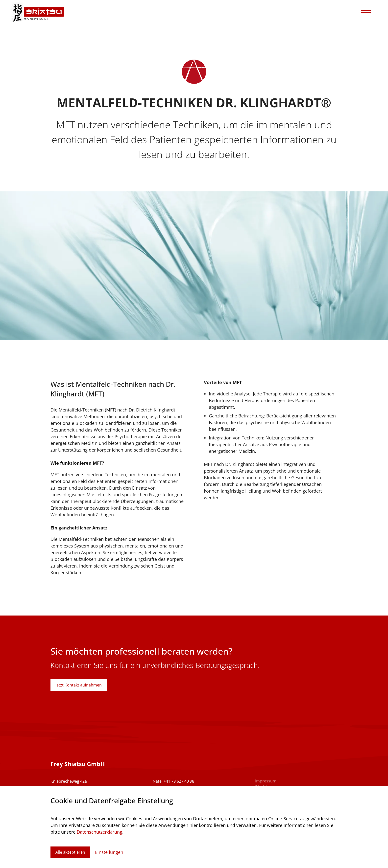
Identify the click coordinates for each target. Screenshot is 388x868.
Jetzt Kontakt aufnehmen (79, 685)
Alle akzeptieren (70, 852)
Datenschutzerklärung (99, 832)
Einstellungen (109, 852)
